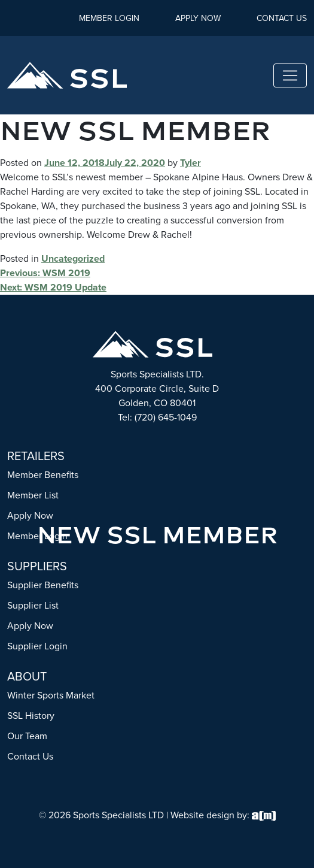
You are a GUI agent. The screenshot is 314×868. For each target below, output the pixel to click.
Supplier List (33, 605)
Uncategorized (73, 258)
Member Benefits (43, 475)
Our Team (27, 736)
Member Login (109, 18)
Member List (33, 495)
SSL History (31, 716)
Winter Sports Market (51, 695)
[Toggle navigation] (290, 75)
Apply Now (198, 18)
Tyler (190, 163)
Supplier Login (37, 646)
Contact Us (282, 18)
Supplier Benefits (43, 585)
